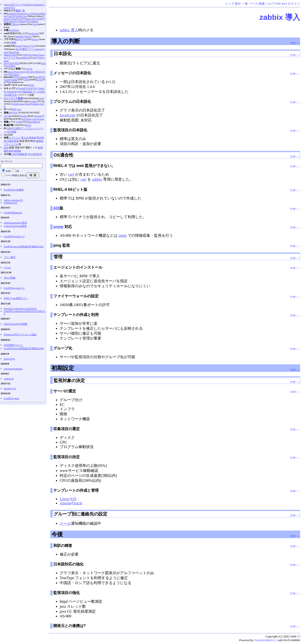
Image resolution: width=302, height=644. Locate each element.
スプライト (14, 138)
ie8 (25, 39)
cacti (41, 98)
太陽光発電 (13, 141)
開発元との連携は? (70, 626)
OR (17, 171)
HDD (10, 128)
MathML (20, 36)
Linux (64, 499)
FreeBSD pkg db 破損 (14, 190)
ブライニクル (11, 144)
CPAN (11, 63)
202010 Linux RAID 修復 (16, 324)
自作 (6, 147)
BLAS (28, 125)
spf (24, 119)
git (31, 69)
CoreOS (14, 19)
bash (43, 63)
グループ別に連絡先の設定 (80, 514)
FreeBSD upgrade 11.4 (14, 288)
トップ (229, 4)
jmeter (36, 55)
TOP (293, 43)
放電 (40, 147)
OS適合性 (63, 155)
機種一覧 (20, 10)
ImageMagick (34, 122)
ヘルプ (270, 4)
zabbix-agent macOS (13, 200)
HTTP (42, 77)
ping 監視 (62, 245)
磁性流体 (8, 151)
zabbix (97, 179)
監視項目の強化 (67, 593)
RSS (284, 4)
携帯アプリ (28, 49)
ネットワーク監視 (13, 98)
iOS (28, 21)
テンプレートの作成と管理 (76, 490)
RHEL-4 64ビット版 (70, 189)
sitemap (38, 49)
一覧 (245, 4)
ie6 (18, 39)
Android (34, 21)
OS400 (40, 19)
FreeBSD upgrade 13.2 (14, 236)
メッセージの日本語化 (72, 73)
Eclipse (13, 55)
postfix (24, 116)
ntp (37, 77)
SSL (35, 88)
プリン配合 (10, 257)
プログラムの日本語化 (72, 102)
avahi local (9, 379)
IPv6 (17, 77)
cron (19, 109)
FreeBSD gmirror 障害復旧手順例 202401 (24, 247)
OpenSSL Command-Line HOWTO (20, 309)
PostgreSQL (20, 72)
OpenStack (14, 30)
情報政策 (22, 154)
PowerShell (10, 66)
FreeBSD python (12, 398)
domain (24, 77)
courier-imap (38, 119)
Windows (21, 14)
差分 (238, 4)
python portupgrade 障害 (15, 226)
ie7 (21, 39)
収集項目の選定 (67, 429)
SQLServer (14, 74)
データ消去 (39, 92)
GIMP (19, 122)
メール (65, 523)
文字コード (16, 5)
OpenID (22, 88)
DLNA (39, 80)
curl (71, 174)
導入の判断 (66, 41)
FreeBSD (11, 14)
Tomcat (27, 46)
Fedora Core (21, 16)
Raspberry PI (10, 388)
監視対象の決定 (69, 380)
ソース (253, 4)
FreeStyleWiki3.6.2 (266, 640)
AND (8, 171)
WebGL (28, 36)
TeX (30, 154)
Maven (19, 58)
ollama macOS (10, 203)
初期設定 (63, 368)
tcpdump (35, 104)
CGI (33, 46)
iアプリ (11, 58)
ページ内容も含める (16, 175)
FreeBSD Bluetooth (13, 213)
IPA (10, 113)
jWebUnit (27, 55)
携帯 (14, 43)
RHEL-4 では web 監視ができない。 (84, 166)
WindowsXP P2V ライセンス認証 (20, 334)
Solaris (27, 19)
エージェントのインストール (78, 267)
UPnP (26, 80)
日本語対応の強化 (68, 564)
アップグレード (29, 128)
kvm (35, 24)
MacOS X (14, 21)
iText (41, 58)
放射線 (39, 141)
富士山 (25, 138)
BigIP (19, 49)
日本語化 (63, 54)
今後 (57, 534)
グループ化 (63, 348)
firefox (35, 39)
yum (21, 19)
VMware (15, 24)
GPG (20, 92)
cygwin (30, 14)
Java (6, 55)
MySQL (30, 72)
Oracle (77, 503)
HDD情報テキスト (13, 345)
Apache (65, 503)
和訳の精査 (63, 546)
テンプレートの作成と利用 (76, 315)
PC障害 (17, 128)
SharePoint (14, 52)
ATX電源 (11, 132)
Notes (29, 119)
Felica (7, 5)
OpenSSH (12, 92)
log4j (35, 58)
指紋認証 (28, 92)
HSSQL (39, 72)
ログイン (294, 4)
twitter (31, 85)
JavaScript (68, 115)
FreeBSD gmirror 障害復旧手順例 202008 (24, 348)
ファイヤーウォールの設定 (76, 296)
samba (14, 80)
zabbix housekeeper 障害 (15, 223)
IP (13, 77)
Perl (6, 63)
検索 (262, 4)
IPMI (13, 109)
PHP (17, 63)
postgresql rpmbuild (13, 369)
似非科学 (37, 154)
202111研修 (10, 278)
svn (27, 69)
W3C (15, 113)
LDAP (8, 80)
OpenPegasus (18, 104)
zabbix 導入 (280, 17)
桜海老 (33, 138)
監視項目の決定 (67, 457)
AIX (57, 208)
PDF (278, 4)
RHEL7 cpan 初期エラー (16, 298)
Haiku (22, 21)
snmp (58, 227)
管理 (58, 257)
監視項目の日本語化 (70, 130)
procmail (38, 116)
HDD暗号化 (11, 95)
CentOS (11, 16)
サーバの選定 (65, 391)
